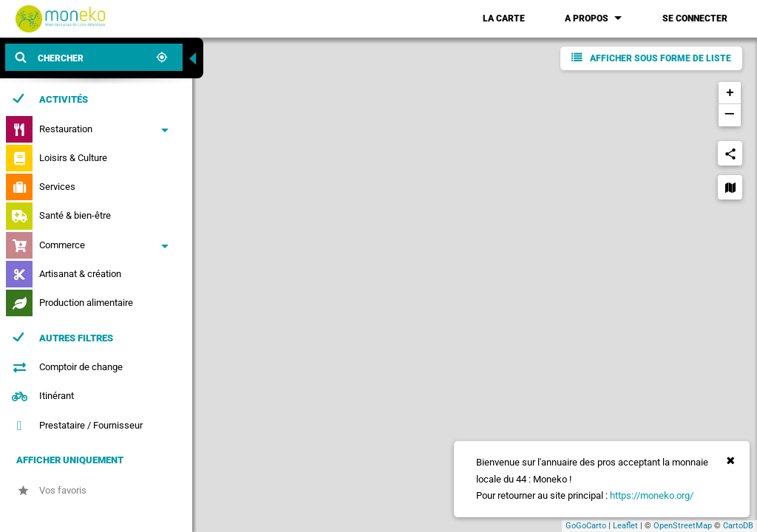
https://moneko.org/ (652, 495)
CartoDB (738, 526)
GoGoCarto (586, 526)
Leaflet (625, 526)
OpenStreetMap (683, 526)
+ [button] (730, 93)
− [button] (729, 115)
